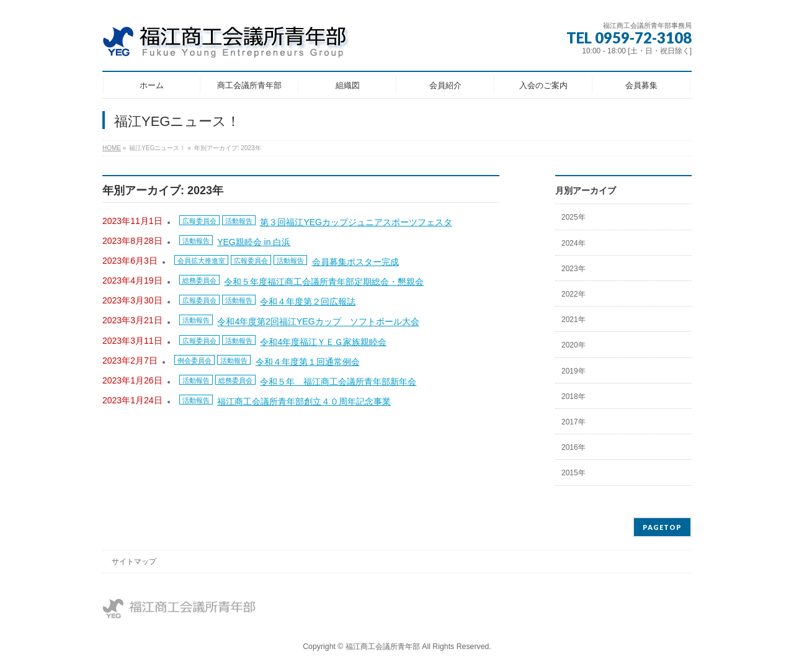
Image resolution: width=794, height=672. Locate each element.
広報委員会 (199, 221)
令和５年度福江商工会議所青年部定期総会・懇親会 (324, 282)
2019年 (573, 371)
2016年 (573, 447)
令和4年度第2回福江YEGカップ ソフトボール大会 (318, 322)
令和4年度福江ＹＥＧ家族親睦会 (323, 342)
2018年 (573, 396)
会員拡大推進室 (201, 261)
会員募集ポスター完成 (355, 262)
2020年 (573, 345)
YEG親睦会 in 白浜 (254, 242)
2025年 (573, 217)
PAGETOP (662, 527)
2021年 (573, 320)
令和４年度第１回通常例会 (308, 362)
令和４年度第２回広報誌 (308, 302)
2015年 (573, 473)
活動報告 (239, 221)
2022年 (573, 294)
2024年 (573, 243)
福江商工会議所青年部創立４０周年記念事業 (304, 401)
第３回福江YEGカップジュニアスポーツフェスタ (356, 222)
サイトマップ (134, 562)
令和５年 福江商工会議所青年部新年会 (338, 382)
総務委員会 (199, 280)
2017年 (573, 422)
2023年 (573, 269)
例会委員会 (194, 361)
